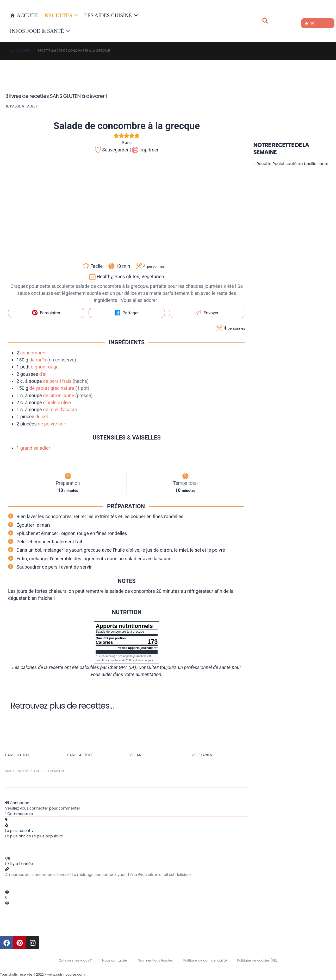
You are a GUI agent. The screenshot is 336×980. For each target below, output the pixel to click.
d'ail (43, 374)
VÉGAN (135, 755)
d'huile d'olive (57, 402)
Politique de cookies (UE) (257, 960)
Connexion (17, 803)
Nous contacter (115, 960)
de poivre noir (52, 424)
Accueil (28, 15)
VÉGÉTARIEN (202, 755)
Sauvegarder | (113, 150)
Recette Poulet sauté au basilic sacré (293, 164)
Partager (127, 313)
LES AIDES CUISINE (111, 15)
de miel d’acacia (60, 409)
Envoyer (207, 313)
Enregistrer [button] (46, 313)
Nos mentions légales (155, 960)
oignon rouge (45, 367)
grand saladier (35, 448)
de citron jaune (58, 395)
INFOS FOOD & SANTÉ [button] (40, 31)
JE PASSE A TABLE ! (21, 106)
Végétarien (33, 771)
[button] (265, 21)
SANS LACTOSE (80, 755)
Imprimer (145, 150)
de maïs (38, 360)
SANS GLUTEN (17, 755)
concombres (33, 353)
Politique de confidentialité (205, 960)
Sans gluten (14, 771)
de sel (42, 416)
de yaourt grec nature (52, 388)
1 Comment (56, 771)
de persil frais (57, 381)
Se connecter (314, 24)
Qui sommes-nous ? (75, 960)
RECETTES (62, 15)
